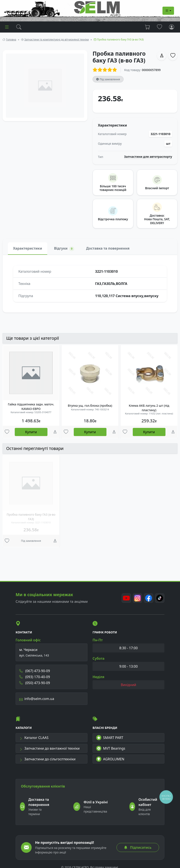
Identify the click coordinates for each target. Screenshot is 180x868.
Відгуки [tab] (64, 248)
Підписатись (138, 847)
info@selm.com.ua (37, 699)
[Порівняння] (55, 432)
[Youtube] (126, 598)
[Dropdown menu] (168, 11)
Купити (31, 432)
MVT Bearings (111, 748)
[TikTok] (160, 598)
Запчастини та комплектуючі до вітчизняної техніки (57, 39)
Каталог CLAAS (34, 738)
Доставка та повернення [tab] (108, 248)
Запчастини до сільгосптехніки (47, 759)
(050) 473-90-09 (35, 683)
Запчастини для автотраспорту (148, 157)
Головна (11, 39)
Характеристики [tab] (28, 248)
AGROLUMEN (110, 759)
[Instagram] (137, 598)
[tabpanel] (90, 284)
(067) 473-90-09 (35, 671)
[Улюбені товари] (7, 432)
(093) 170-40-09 (35, 677)
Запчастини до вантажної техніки (49, 748)
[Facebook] (149, 598)
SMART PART (110, 738)
